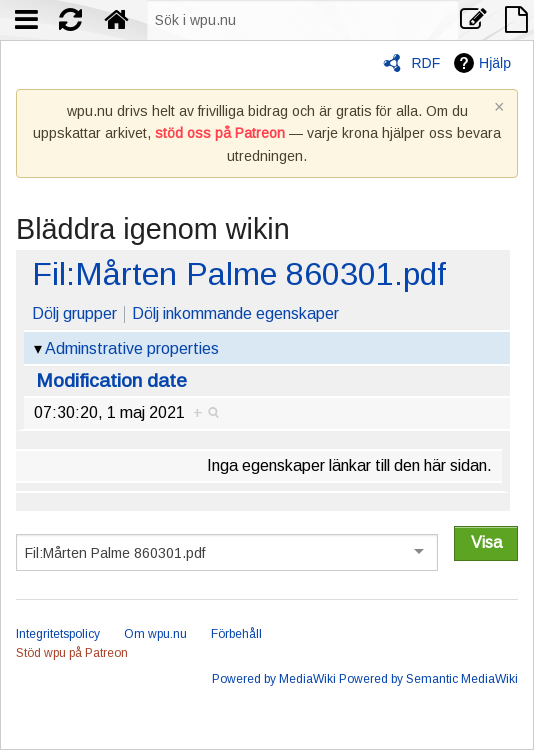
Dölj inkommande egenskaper (235, 313)
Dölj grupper (74, 313)
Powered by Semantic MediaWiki (428, 679)
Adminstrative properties (132, 348)
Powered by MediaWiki (274, 679)
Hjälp (495, 63)
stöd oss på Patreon (220, 133)
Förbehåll (236, 634)
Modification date (111, 380)
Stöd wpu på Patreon (72, 653)
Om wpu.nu (155, 634)
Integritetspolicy (58, 634)
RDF (425, 63)
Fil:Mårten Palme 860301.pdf (239, 274)
